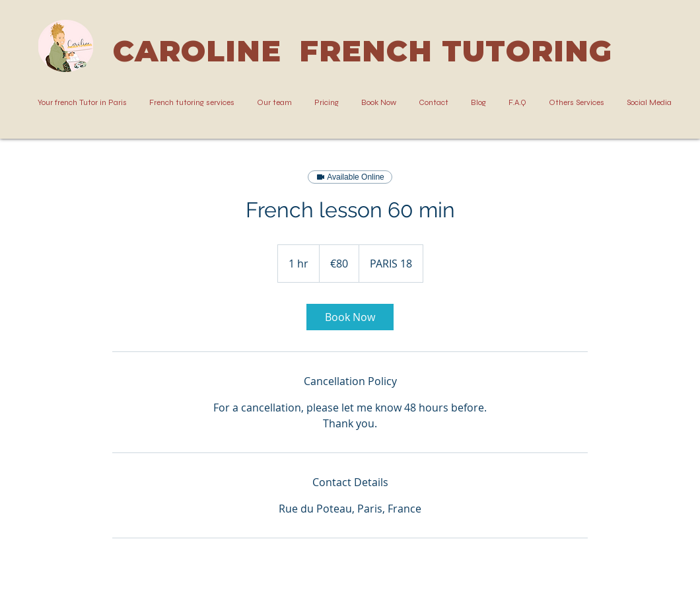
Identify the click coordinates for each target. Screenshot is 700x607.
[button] (192, 103)
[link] (350, 317)
